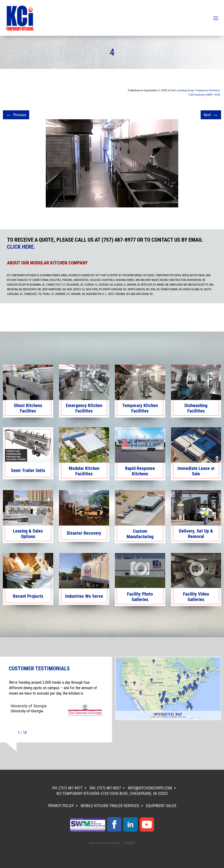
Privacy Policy (61, 806)
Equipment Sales (161, 806)
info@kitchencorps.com (150, 788)
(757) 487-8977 (71, 788)
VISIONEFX (129, 843)
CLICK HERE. (21, 247)
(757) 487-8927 (109, 788)
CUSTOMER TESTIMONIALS (39, 669)
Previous (16, 115)
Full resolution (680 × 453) (204, 94)
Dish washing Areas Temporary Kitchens (195, 90)
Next (211, 115)
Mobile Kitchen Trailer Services (110, 806)
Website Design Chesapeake (105, 843)
